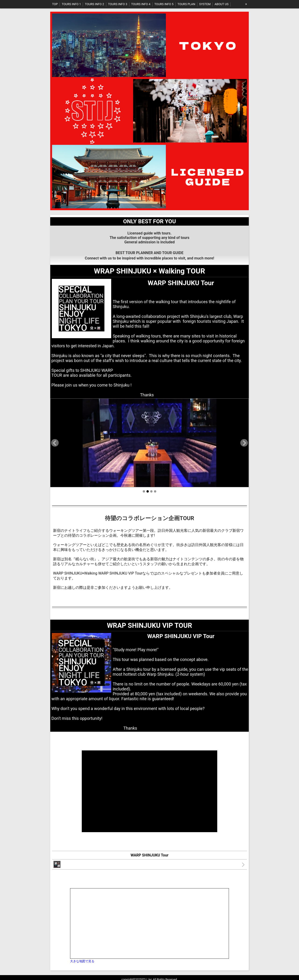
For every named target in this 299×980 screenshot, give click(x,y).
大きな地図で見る (82, 961)
